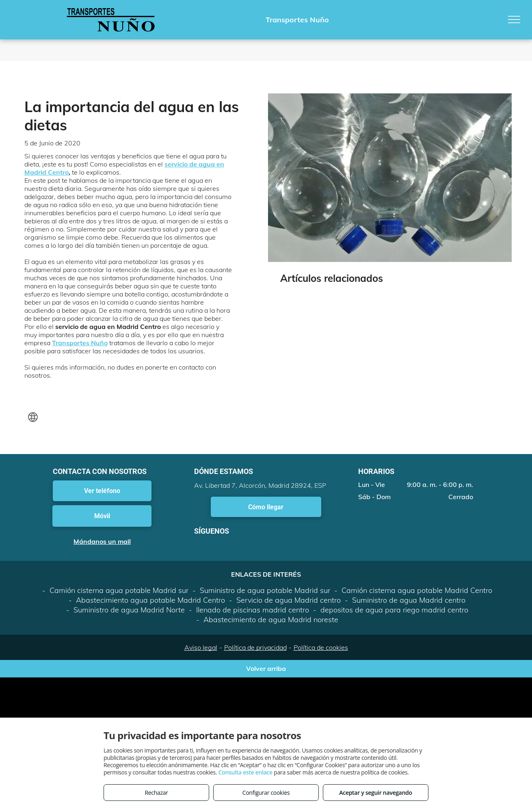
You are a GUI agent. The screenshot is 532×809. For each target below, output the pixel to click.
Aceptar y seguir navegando (375, 793)
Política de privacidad (255, 647)
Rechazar (156, 793)
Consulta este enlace (245, 772)
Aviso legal (201, 647)
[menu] (514, 19)
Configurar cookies (266, 793)
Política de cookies (321, 647)
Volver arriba (266, 668)
